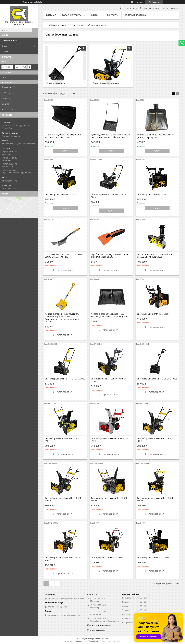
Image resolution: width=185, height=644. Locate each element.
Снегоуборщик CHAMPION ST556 (107, 558)
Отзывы (5, 52)
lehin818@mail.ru (9, 181)
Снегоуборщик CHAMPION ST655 (61, 194)
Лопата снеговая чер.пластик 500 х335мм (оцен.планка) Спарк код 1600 (109, 315)
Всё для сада (74, 25)
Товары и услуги (9, 40)
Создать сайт (28, 2)
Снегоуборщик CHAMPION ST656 (153, 558)
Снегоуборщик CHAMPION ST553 (153, 194)
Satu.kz (105, 639)
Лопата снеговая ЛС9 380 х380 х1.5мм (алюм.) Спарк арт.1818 (156, 136)
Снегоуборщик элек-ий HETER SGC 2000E (65, 379)
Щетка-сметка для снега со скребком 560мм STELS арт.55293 (64, 256)
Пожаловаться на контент (110, 641)
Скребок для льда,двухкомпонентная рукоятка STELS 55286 (109, 256)
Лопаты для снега (56, 83)
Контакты (113, 15)
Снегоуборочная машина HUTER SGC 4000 (155, 440)
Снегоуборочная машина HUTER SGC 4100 (63, 440)
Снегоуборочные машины (106, 83)
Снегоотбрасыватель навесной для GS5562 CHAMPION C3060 (155, 256)
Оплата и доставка (135, 15)
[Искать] (35, 30)
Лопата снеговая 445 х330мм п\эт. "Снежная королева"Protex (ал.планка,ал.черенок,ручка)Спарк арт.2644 (62, 318)
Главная (51, 15)
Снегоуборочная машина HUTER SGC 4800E (155, 499)
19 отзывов (139, 2)
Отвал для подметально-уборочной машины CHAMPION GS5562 (63, 136)
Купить (65, 151)
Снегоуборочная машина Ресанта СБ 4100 (109, 440)
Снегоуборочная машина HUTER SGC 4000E (63, 499)
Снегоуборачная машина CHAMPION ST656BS (109, 380)
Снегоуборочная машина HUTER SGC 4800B (109, 499)
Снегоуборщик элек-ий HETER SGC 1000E (157, 379)
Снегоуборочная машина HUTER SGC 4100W (63, 559)
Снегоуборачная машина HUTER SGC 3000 (109, 196)
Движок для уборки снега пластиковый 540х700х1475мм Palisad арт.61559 (110, 136)
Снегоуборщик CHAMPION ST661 (153, 314)
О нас (4, 46)
